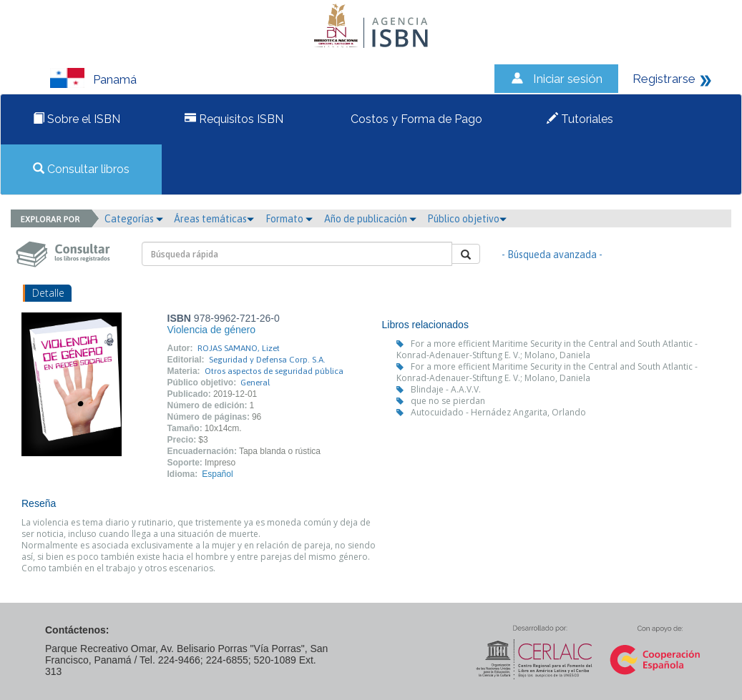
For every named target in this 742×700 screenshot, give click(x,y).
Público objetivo (467, 219)
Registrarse (664, 79)
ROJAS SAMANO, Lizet (239, 348)
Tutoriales (580, 119)
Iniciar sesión (568, 79)
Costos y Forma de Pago (415, 119)
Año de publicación (370, 219)
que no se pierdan (448, 401)
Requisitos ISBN (234, 119)
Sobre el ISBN (77, 119)
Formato (289, 219)
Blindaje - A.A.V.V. (446, 389)
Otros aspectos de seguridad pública (274, 371)
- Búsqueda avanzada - (552, 255)
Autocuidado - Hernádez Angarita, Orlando (498, 412)
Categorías (134, 219)
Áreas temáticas (214, 219)
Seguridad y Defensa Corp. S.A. (267, 360)
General (255, 383)
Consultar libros (81, 169)
